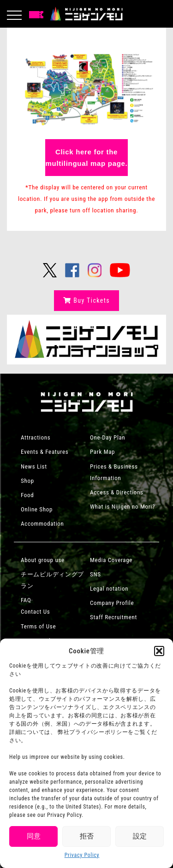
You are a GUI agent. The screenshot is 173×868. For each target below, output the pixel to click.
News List (34, 466)
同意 (34, 836)
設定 (140, 836)
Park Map (102, 452)
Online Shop (37, 509)
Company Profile (112, 603)
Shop (27, 481)
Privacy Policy (82, 855)
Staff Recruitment (113, 617)
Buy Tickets (86, 300)
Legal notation (109, 589)
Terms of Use (38, 626)
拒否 (87, 836)
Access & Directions (117, 492)
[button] (159, 651)
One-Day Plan (108, 437)
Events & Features (45, 452)
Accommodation (42, 524)
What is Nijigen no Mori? (122, 507)
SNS (95, 574)
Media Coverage (111, 560)
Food (27, 495)
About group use (43, 560)
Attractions (36, 437)
